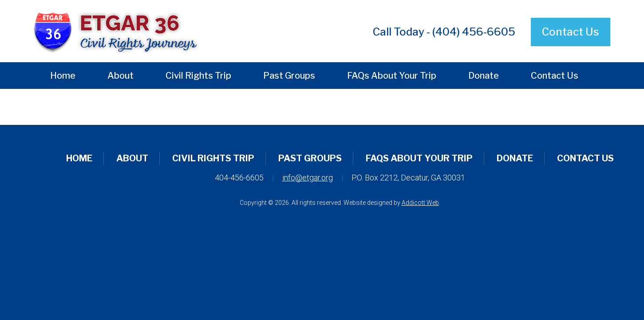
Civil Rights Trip (198, 76)
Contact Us (571, 32)
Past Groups (289, 76)
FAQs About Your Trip (392, 76)
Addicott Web (420, 203)
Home (63, 76)
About (121, 76)
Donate (484, 76)
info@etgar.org (308, 178)
